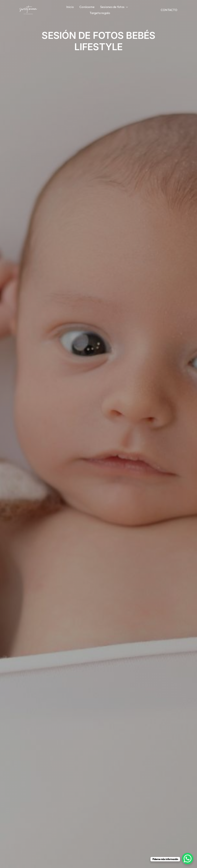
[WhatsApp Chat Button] (188, 859)
